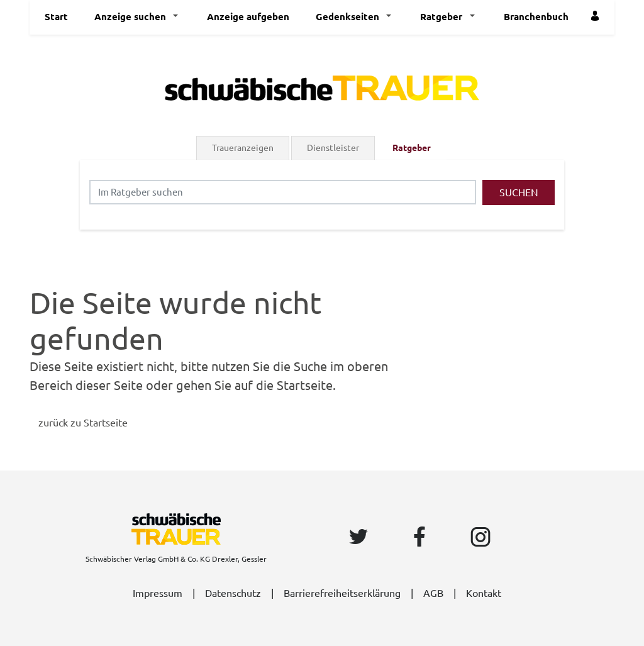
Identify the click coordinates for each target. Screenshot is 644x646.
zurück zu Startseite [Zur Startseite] (83, 423)
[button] (179, 17)
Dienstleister (333, 148)
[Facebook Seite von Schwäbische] (422, 538)
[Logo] (322, 87)
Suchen (519, 192)
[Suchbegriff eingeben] (283, 192)
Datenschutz (233, 593)
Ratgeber (441, 17)
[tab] (244, 148)
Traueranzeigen (243, 148)
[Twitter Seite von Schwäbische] (361, 538)
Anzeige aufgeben (248, 17)
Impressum (158, 593)
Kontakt (484, 593)
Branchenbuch (536, 17)
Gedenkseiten (347, 17)
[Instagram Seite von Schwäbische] (483, 538)
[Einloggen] (597, 17)
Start (56, 17)
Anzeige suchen (130, 17)
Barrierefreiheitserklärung (342, 593)
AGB (433, 593)
